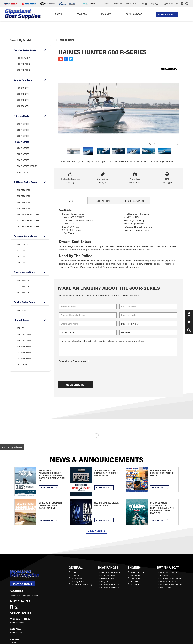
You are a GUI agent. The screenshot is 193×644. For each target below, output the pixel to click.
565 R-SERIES (23, 130)
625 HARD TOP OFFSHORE (29, 214)
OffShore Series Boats (25, 182)
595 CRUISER (23, 286)
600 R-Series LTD (24, 346)
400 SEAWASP (23, 58)
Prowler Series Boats (25, 50)
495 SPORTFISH (24, 88)
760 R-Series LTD (24, 334)
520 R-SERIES (23, 124)
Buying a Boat (134, 14)
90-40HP (134, 581)
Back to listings (66, 40)
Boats (59, 14)
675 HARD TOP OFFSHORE (29, 220)
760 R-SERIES (23, 160)
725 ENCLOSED (24, 256)
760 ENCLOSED (24, 262)
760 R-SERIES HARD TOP (28, 166)
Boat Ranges (108, 567)
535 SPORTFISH (24, 94)
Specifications (103, 201)
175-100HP (136, 578)
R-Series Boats (22, 116)
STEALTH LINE (137, 572)
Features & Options (135, 201)
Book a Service (167, 14)
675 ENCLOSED (24, 250)
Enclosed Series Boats (26, 236)
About (106, 4)
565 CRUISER (23, 280)
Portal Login (77, 578)
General (76, 567)
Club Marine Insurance (170, 578)
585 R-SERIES (23, 136)
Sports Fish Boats (23, 80)
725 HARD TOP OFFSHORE (29, 226)
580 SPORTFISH (24, 100)
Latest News (131, 4)
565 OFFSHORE (24, 190)
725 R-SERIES (23, 154)
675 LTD (21, 328)
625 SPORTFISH (24, 106)
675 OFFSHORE (24, 208)
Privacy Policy (78, 581)
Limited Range (21, 320)
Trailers (82, 14)
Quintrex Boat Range (110, 572)
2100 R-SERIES (24, 172)
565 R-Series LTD (24, 358)
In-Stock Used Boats (110, 587)
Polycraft (105, 581)
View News (96, 531)
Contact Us (117, 4)
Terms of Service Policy (82, 584)
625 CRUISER (23, 292)
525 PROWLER (23, 70)
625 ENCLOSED (24, 244)
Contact (75, 575)
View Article (48, 488)
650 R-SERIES (23, 148)
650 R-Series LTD (24, 340)
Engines (106, 14)
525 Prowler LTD (24, 364)
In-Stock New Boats (110, 584)
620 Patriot (22, 310)
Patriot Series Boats (24, 302)
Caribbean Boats (109, 575)
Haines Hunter (108, 578)
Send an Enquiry (169, 69)
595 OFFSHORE (24, 196)
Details (72, 201)
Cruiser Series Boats (25, 272)
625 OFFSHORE (24, 202)
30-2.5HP (135, 584)
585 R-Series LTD (24, 352)
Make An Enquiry (168, 581)
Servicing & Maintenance (172, 584)
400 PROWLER (23, 64)
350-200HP (136, 575)
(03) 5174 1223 (20, 601)
